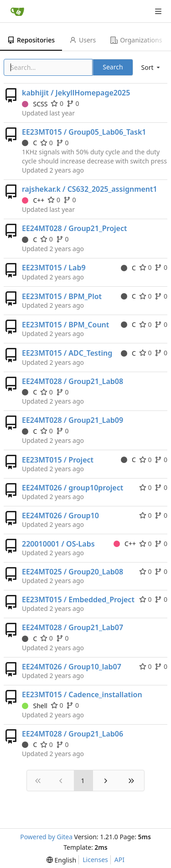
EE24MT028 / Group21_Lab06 (73, 734)
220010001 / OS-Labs (58, 544)
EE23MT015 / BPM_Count (65, 325)
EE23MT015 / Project (58, 460)
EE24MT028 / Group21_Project (74, 228)
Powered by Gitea (46, 837)
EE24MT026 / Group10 (60, 516)
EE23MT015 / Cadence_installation (82, 694)
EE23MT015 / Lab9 (54, 268)
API (119, 860)
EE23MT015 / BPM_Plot (62, 296)
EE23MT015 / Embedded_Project (78, 600)
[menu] (151, 67)
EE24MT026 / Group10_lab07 (72, 667)
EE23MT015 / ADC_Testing (67, 353)
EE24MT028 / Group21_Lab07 (73, 627)
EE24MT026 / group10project (73, 488)
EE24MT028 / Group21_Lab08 (73, 381)
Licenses (95, 860)
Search (113, 67)
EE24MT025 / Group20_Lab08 (73, 572)
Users (83, 40)
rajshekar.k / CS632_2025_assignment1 (90, 189)
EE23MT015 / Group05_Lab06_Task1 (84, 132)
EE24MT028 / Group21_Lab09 (73, 420)
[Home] (17, 11)
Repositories (31, 40)
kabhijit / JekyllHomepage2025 (76, 93)
